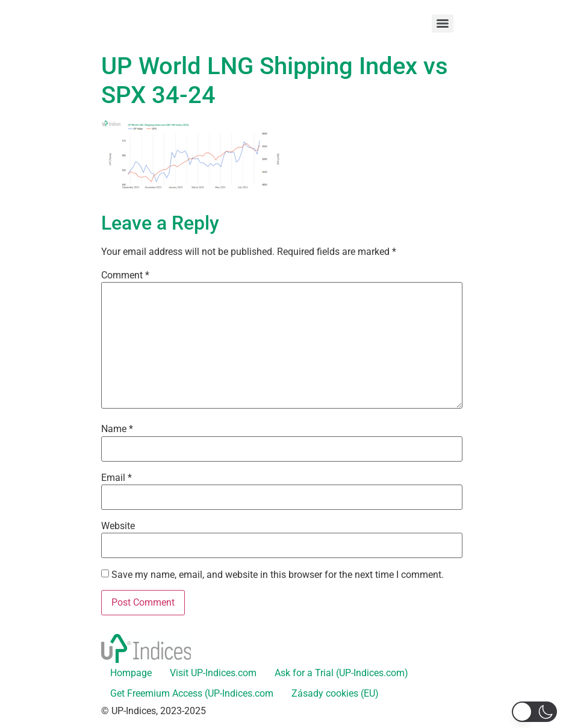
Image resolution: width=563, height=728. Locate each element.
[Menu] (443, 24)
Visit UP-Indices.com (213, 673)
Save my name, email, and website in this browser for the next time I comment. (278, 575)
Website (118, 526)
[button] (534, 712)
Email (117, 478)
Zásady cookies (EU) (335, 693)
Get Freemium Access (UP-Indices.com (192, 693)
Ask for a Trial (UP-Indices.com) (341, 673)
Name (117, 429)
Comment (125, 275)
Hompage (131, 673)
